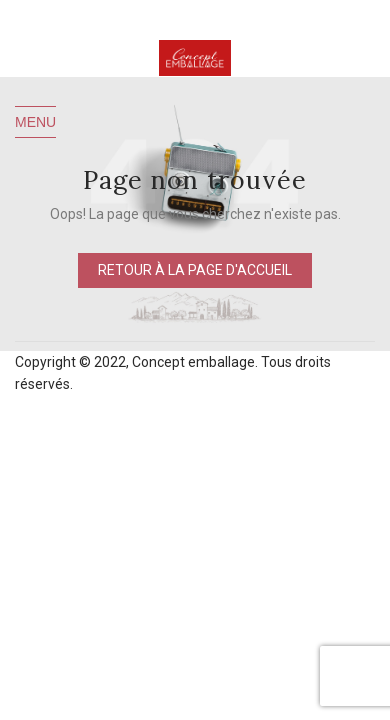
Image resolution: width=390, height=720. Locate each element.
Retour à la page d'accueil (195, 270)
